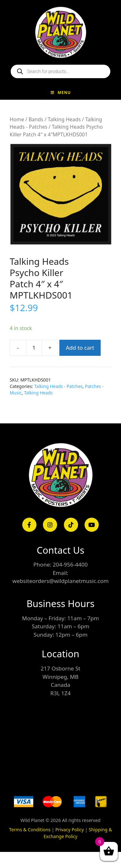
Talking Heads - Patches (58, 386)
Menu (61, 92)
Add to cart (80, 348)
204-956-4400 (70, 564)
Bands (36, 119)
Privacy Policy (70, 830)
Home (17, 119)
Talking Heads (64, 119)
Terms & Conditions (30, 830)
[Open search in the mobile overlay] (60, 71)
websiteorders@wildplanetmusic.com (60, 581)
